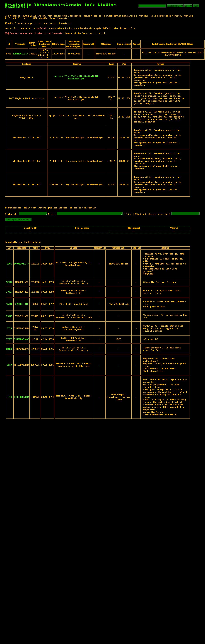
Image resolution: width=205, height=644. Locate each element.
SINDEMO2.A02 (22, 344)
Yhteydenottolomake (58, 5)
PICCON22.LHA (22, 402)
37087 (9, 297)
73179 (9, 321)
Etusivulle (20, 5)
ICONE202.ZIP (20, 54)
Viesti (55, 215)
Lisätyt (107, 5)
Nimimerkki (11, 215)
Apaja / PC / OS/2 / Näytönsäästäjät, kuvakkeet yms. (77, 78)
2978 (9, 333)
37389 (9, 344)
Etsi (196, 6)
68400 (9, 354)
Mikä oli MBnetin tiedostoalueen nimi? (158, 215)
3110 (9, 370)
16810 (9, 309)
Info (90, 5)
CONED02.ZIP (22, 309)
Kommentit (17, 7)
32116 (9, 287)
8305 (9, 269)
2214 (9, 402)
